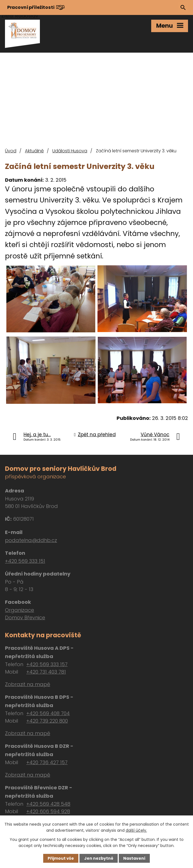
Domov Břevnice (25, 617)
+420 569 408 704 (48, 713)
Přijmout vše (61, 858)
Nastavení (134, 858)
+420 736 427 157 (47, 762)
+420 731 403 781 (46, 672)
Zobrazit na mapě (28, 684)
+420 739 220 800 (47, 721)
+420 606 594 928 (48, 811)
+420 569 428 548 (48, 804)
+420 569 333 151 (25, 561)
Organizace (20, 610)
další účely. (136, 830)
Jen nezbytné (99, 858)
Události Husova (70, 151)
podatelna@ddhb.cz (31, 540)
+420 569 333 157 (47, 664)
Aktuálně (34, 151)
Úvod (11, 151)
